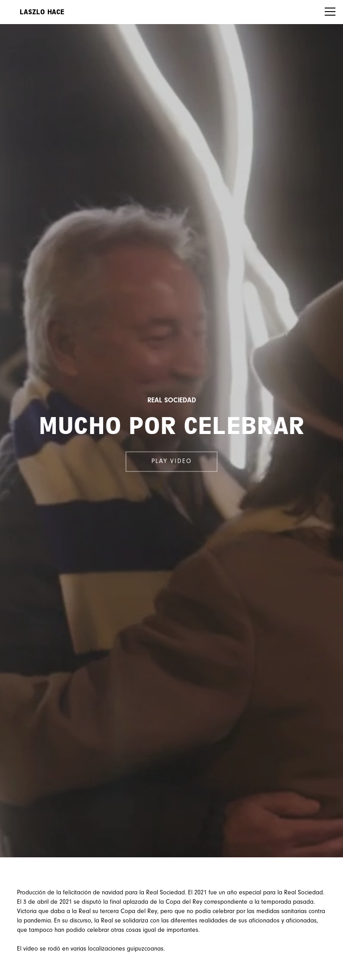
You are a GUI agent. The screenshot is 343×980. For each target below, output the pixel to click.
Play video (171, 462)
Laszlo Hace (42, 12)
